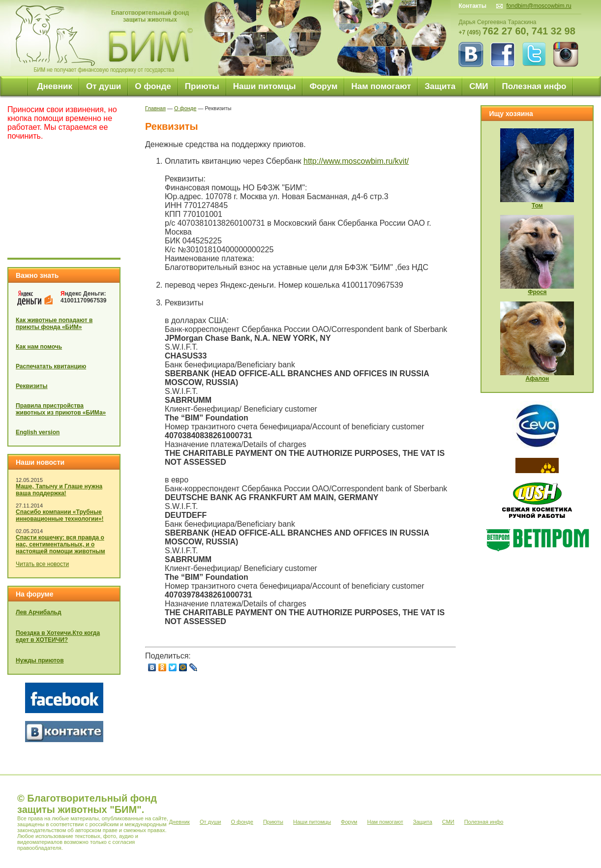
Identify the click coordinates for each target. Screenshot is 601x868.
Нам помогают (381, 86)
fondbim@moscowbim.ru (539, 6)
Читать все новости (42, 564)
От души (104, 86)
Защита (440, 86)
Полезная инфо (534, 86)
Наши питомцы (265, 86)
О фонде (153, 86)
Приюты (202, 86)
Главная (155, 108)
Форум (323, 86)
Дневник (55, 86)
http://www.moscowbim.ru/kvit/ (356, 161)
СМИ (479, 86)
